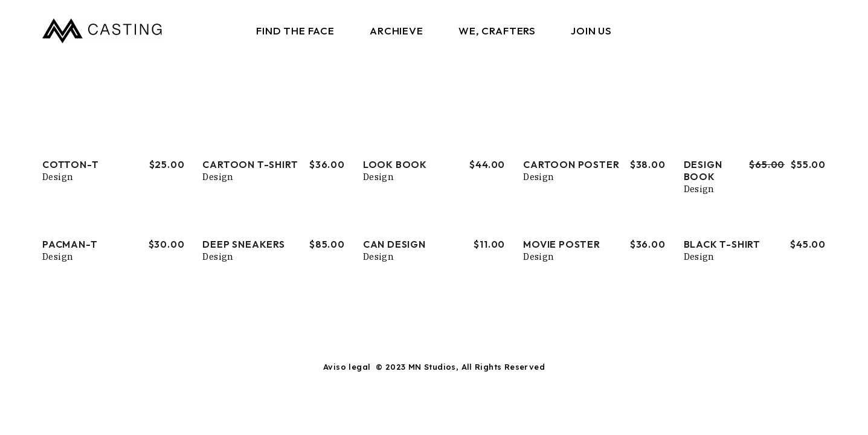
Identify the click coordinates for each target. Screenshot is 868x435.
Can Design (394, 244)
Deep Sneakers (243, 244)
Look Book (395, 164)
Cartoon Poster (571, 164)
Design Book (703, 170)
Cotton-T (70, 164)
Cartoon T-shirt (250, 164)
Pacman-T (70, 244)
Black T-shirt (722, 244)
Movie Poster (562, 244)
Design (58, 177)
